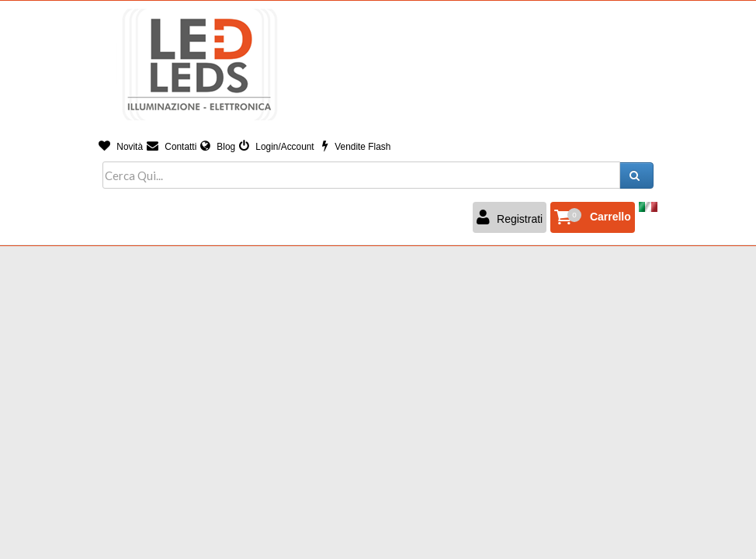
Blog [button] (218, 147)
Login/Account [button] (277, 147)
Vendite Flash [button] (356, 147)
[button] (593, 217)
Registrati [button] (510, 217)
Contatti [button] (172, 147)
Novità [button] (121, 147)
